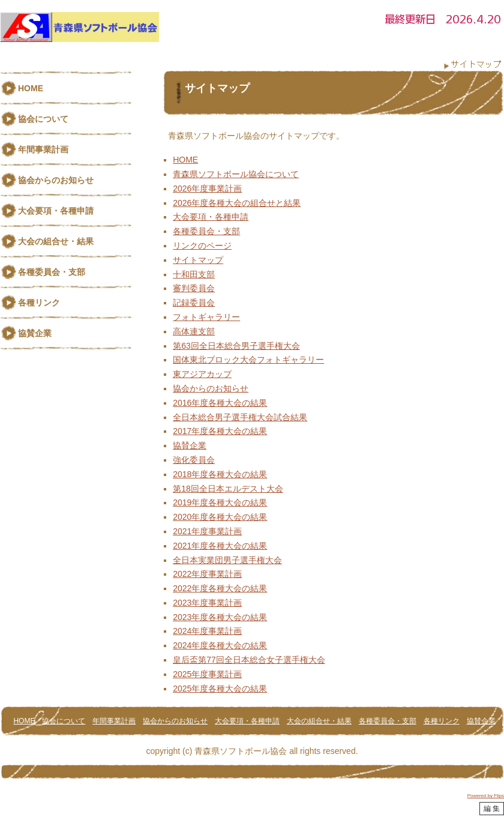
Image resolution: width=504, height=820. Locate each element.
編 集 (492, 809)
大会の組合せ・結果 (56, 241)
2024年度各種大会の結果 (220, 645)
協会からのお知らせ (211, 388)
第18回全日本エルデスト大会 (228, 489)
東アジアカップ (202, 374)
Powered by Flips (486, 796)
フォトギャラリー (206, 317)
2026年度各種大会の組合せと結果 (237, 203)
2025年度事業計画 (207, 674)
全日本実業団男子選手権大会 (227, 560)
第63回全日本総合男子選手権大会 (236, 346)
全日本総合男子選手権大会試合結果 (240, 417)
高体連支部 (194, 331)
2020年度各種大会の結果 (220, 517)
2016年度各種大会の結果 (220, 403)
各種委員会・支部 (206, 231)
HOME (185, 160)
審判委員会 (194, 288)
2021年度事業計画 (207, 531)
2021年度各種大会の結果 (220, 546)
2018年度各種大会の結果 (220, 474)
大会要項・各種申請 (211, 217)
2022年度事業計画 (207, 574)
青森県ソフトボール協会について (236, 174)
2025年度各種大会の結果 (220, 689)
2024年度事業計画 (207, 631)
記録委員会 (194, 303)
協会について (43, 119)
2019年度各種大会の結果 (220, 502)
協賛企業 (190, 445)
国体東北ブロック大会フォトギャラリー (248, 360)
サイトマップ (198, 260)
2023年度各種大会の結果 (220, 617)
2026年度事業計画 (207, 188)
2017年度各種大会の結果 (220, 431)
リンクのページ (202, 246)
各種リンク (39, 303)
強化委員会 (194, 460)
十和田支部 (194, 274)
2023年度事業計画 (207, 603)
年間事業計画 (43, 149)
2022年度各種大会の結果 (220, 588)
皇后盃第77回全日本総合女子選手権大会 (249, 660)
